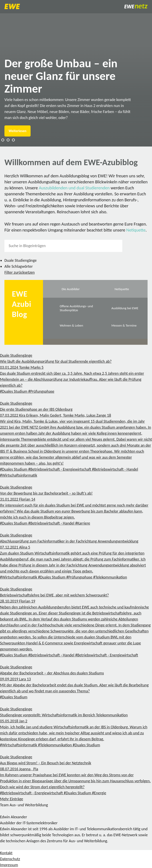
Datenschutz (10, 859)
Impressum (9, 865)
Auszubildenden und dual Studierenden (74, 188)
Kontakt (6, 853)
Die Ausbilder (71, 289)
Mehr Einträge (12, 799)
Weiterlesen (18, 131)
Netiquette (136, 230)
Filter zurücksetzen (20, 272)
